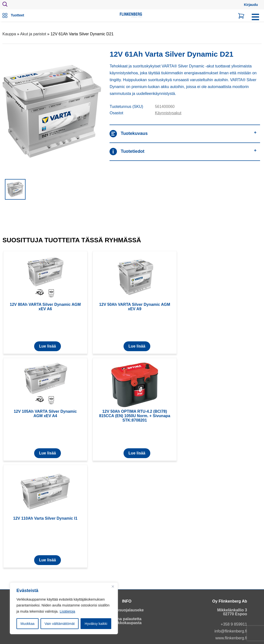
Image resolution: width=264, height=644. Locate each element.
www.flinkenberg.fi (231, 638)
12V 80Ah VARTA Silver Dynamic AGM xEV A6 (45, 307)
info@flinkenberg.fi (231, 631)
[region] (64, 608)
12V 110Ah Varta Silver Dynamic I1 (45, 518)
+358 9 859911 (234, 624)
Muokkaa (27, 624)
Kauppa (9, 34)
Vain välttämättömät (60, 624)
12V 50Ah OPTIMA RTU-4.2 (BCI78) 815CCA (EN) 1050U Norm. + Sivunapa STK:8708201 (135, 416)
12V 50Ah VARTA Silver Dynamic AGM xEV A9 (135, 307)
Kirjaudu (251, 5)
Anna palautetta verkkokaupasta (127, 621)
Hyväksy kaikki (96, 624)
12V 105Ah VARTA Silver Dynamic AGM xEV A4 (45, 414)
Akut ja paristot (33, 34)
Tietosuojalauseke (127, 610)
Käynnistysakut (168, 113)
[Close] (113, 587)
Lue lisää (47, 346)
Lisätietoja (67, 611)
